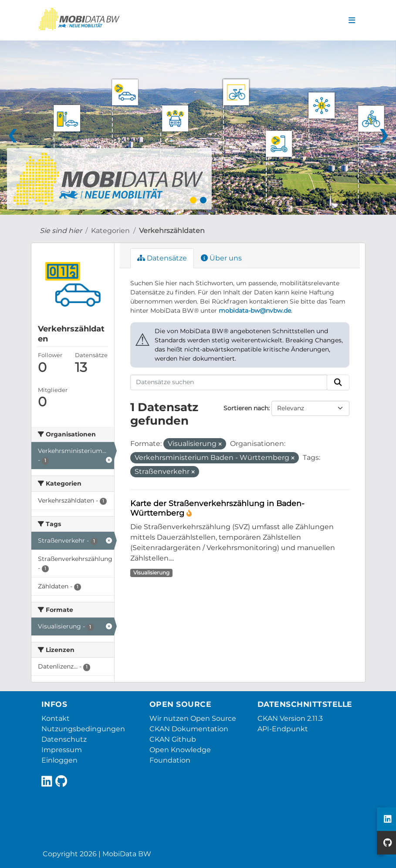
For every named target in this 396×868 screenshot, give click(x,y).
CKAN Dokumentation (189, 729)
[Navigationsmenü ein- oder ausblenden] (352, 20)
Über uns (221, 258)
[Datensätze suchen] (229, 382)
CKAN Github (173, 739)
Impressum (62, 750)
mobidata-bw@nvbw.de (255, 311)
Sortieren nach (246, 408)
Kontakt (56, 718)
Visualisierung (151, 572)
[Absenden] (338, 382)
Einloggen (59, 760)
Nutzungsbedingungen (83, 729)
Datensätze (162, 258)
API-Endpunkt (283, 729)
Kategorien (110, 231)
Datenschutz (64, 739)
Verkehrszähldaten (172, 231)
